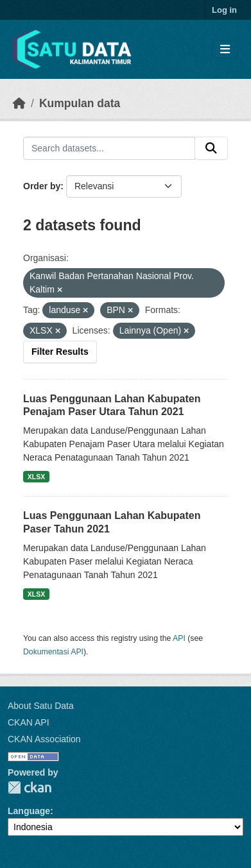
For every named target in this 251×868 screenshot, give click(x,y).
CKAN (30, 787)
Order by (42, 186)
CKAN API (29, 722)
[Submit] (211, 148)
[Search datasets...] (109, 148)
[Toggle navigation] (225, 50)
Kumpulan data (80, 103)
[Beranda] (19, 103)
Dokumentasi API (53, 652)
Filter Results (60, 352)
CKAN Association (44, 739)
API (179, 638)
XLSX (36, 477)
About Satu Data (41, 706)
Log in (224, 10)
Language (29, 811)
